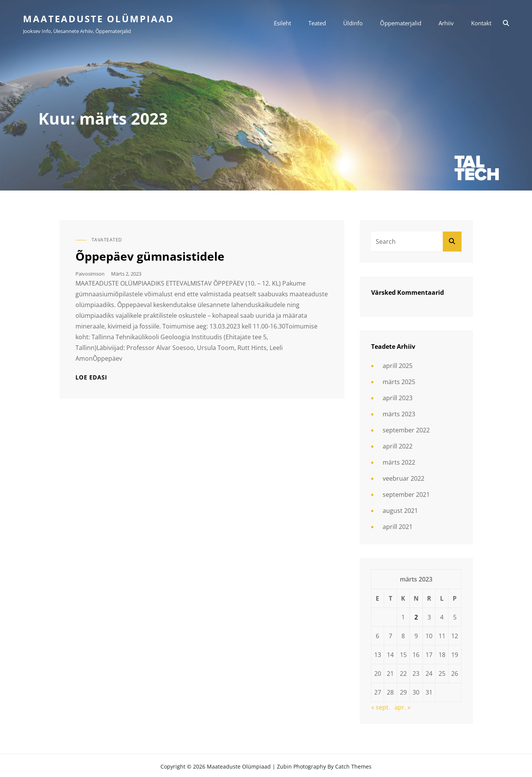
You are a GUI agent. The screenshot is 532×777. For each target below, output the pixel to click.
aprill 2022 (398, 446)
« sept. (381, 707)
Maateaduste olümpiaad (99, 19)
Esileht (282, 23)
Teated (317, 23)
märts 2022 (399, 462)
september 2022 (406, 430)
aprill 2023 (398, 398)
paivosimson (90, 274)
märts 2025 (399, 382)
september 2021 (406, 494)
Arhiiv (446, 23)
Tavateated (107, 240)
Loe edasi (91, 377)
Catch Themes (353, 766)
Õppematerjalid (401, 23)
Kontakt (481, 23)
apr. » (403, 707)
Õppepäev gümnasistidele (150, 256)
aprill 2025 (398, 366)
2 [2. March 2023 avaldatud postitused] (416, 617)
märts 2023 (399, 414)
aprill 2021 (398, 527)
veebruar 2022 (404, 478)
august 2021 (400, 511)
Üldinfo (353, 23)
